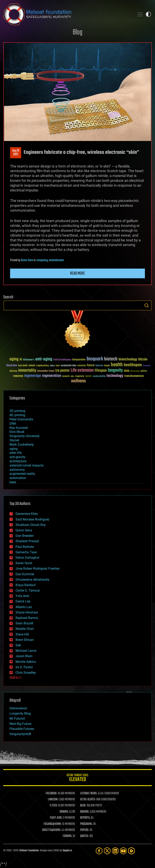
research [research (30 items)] (66, 376)
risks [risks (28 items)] (72, 376)
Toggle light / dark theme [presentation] (148, 14)
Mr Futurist (17, 719)
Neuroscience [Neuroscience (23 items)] (135, 371)
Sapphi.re (67, 851)
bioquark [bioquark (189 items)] (95, 359)
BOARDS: (85, 812)
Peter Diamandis (21, 419)
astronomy (17, 470)
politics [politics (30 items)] (144, 371)
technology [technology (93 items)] (115, 376)
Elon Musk (17, 432)
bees (13, 482)
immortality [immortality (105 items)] (27, 370)
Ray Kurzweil (19, 428)
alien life (16, 453)
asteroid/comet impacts (27, 465)
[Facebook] (99, 851)
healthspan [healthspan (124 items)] (133, 365)
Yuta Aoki (22, 596)
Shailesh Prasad (27, 541)
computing (42, 260)
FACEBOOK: (51, 794)
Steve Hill (22, 634)
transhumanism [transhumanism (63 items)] (134, 376)
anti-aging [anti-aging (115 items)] (44, 359)
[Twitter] (107, 851)
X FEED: (53, 806)
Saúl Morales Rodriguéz (32, 519)
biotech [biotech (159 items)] (111, 359)
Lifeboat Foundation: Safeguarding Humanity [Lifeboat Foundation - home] (67, 14)
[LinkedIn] (115, 851)
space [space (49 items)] (88, 376)
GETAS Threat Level (77, 778)
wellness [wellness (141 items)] (78, 381)
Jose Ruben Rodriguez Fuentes (38, 568)
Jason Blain (24, 656)
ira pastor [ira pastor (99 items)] (62, 371)
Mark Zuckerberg (21, 444)
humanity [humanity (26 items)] (147, 366)
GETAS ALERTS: (88, 800)
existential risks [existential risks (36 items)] (69, 366)
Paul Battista (25, 547)
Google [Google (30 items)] (107, 366)
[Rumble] (131, 851)
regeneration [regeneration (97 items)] (52, 376)
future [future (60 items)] (91, 365)
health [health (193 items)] (117, 365)
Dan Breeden (25, 536)
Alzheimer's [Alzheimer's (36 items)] (29, 360)
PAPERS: (85, 830)
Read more (77, 273)
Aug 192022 (16, 153)
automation (18, 478)
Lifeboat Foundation (29, 851)
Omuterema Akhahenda (32, 580)
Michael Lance (26, 651)
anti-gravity (17, 457)
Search (147, 305)
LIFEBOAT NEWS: (89, 794)
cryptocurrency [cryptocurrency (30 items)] (43, 366)
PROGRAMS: (86, 824)
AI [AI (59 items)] (21, 360)
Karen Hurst (24, 563)
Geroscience (18, 708)
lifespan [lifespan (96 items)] (101, 371)
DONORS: (64, 812)
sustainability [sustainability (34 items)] (99, 377)
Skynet (14, 440)
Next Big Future (20, 724)
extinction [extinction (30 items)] (82, 366)
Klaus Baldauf (26, 585)
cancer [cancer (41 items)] (32, 366)
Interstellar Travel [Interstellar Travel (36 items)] (46, 371)
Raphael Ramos (27, 618)
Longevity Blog (20, 713)
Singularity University (25, 436)
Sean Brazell (24, 623)
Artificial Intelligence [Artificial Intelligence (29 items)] (62, 360)
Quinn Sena (27, 260)
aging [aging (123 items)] (14, 359)
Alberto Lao (24, 607)
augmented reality (22, 474)
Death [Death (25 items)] (58, 366)
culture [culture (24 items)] (52, 366)
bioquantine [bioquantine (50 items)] (79, 360)
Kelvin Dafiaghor (27, 558)
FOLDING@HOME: (53, 824)
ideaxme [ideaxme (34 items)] (13, 371)
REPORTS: (85, 818)
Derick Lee (23, 601)
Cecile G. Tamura (28, 590)
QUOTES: (84, 836)
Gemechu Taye (26, 552)
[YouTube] (123, 851)
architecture (18, 461)
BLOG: (83, 806)
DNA (13, 424)
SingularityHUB (20, 734)
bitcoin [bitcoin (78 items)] (143, 360)
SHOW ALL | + (16, 678)
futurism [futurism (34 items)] (99, 366)
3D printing (17, 411)
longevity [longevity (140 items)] (115, 370)
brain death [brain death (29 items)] (23, 366)
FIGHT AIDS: (56, 818)
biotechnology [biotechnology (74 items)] (128, 360)
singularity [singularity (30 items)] (80, 376)
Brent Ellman (25, 640)
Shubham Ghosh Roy (31, 525)
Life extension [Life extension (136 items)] (82, 370)
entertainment (56, 260)
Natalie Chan (25, 629)
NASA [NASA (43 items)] (127, 371)
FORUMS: (67, 836)
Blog (77, 33)
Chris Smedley (26, 673)
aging (14, 449)
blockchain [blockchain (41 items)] (12, 366)
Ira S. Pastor (24, 667)
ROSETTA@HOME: (51, 830)
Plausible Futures (22, 729)
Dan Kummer (25, 574)
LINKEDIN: (53, 800)
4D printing (17, 415)
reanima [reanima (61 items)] (18, 376)
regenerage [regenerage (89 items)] (32, 376)
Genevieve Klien (27, 514)
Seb (18, 645)
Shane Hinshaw (27, 612)
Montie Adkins (26, 662)
